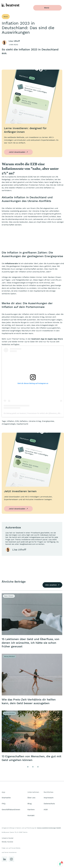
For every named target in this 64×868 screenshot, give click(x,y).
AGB (46, 810)
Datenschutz (49, 804)
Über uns (31, 798)
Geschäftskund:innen (11, 810)
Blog (30, 804)
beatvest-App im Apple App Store (47, 339)
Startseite (6, 798)
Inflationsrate (11, 263)
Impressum (49, 798)
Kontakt (31, 816)
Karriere (31, 810)
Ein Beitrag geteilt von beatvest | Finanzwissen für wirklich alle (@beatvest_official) (33, 413)
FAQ (4, 804)
